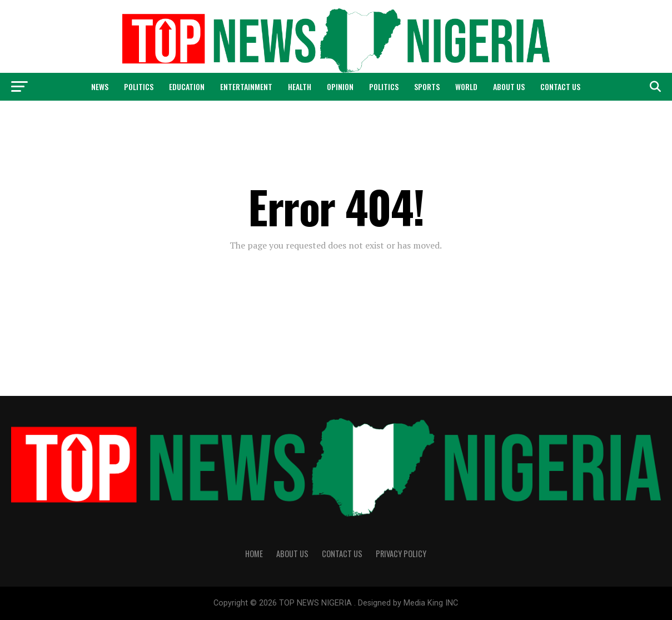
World (466, 86)
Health (300, 86)
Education (187, 86)
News (100, 86)
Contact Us (560, 86)
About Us (509, 86)
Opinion (340, 86)
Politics (139, 86)
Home (254, 554)
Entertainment (246, 86)
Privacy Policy (401, 554)
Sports (427, 86)
